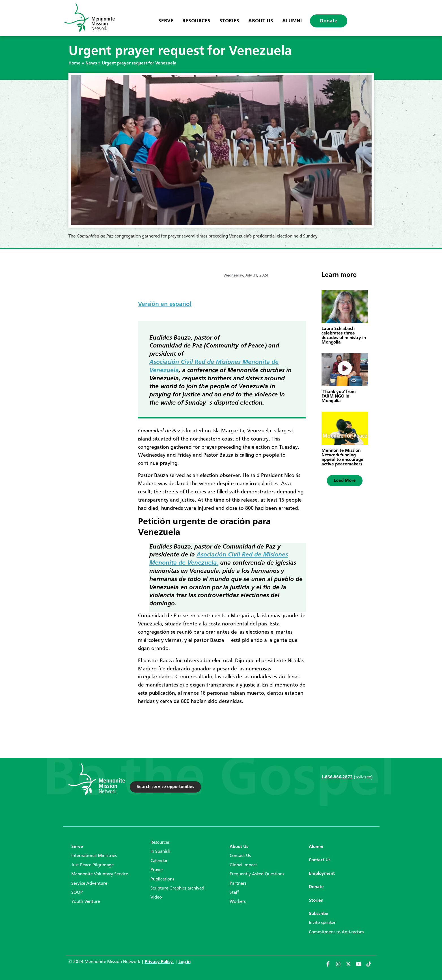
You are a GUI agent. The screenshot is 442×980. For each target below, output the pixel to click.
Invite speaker (322, 923)
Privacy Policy (159, 962)
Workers (238, 902)
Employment (322, 874)
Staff (234, 893)
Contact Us (240, 856)
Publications (162, 879)
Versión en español (165, 304)
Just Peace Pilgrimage (92, 865)
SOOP (77, 893)
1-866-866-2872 (337, 777)
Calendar (159, 861)
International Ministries (94, 856)
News (91, 63)
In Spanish (160, 852)
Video (156, 897)
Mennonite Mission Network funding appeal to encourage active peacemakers (342, 457)
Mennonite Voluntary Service (100, 874)
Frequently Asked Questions (257, 874)
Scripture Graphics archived (177, 888)
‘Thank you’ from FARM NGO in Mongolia (339, 396)
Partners (238, 884)
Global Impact (243, 865)
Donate (329, 21)
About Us (261, 21)
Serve (166, 21)
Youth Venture (86, 902)
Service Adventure (89, 884)
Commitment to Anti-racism (336, 932)
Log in (185, 962)
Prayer (157, 870)
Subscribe (319, 914)
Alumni (292, 21)
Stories (229, 21)
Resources (196, 21)
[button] (345, 481)
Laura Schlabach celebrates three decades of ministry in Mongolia (344, 336)
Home (75, 63)
